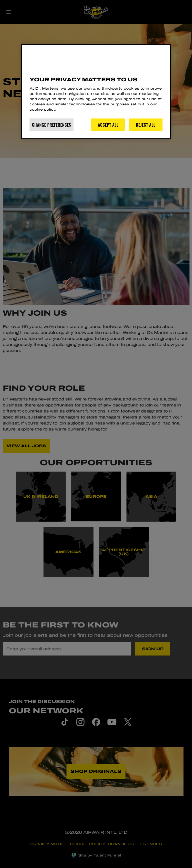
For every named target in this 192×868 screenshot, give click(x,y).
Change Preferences (51, 125)
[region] (96, 91)
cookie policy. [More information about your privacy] (43, 110)
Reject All (146, 125)
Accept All (108, 125)
